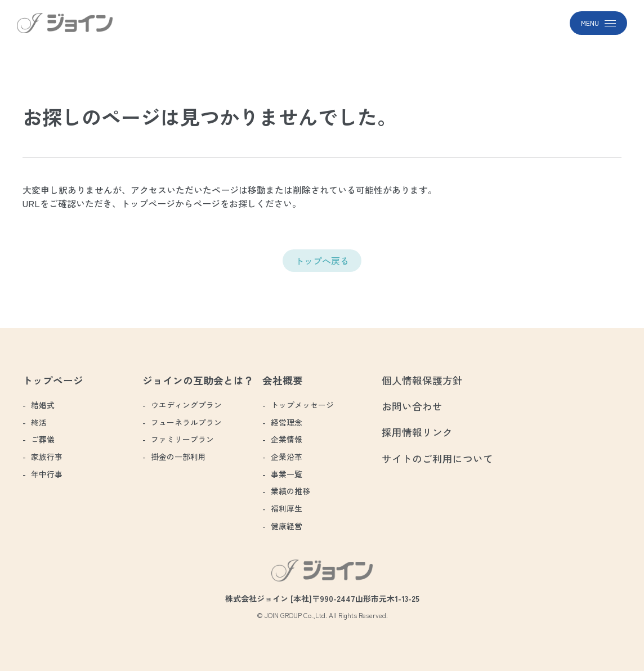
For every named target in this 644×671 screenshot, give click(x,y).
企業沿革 (287, 457)
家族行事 (47, 457)
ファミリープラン (182, 439)
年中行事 (47, 474)
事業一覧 (287, 474)
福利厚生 (287, 508)
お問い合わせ (412, 406)
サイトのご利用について (437, 458)
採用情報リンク (417, 432)
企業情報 (287, 439)
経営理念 (287, 422)
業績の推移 (290, 491)
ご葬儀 (43, 439)
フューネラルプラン (186, 422)
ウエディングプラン (186, 405)
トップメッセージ (302, 405)
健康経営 (287, 526)
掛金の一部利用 (178, 457)
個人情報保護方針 (422, 380)
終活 (39, 422)
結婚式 (43, 405)
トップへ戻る (322, 261)
